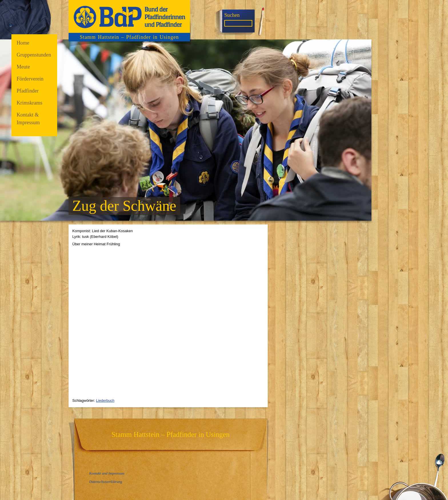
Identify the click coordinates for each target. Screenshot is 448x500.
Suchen (232, 15)
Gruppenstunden (34, 55)
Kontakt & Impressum (28, 119)
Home (23, 43)
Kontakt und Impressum (107, 473)
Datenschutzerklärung (106, 482)
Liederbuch (105, 400)
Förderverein (30, 79)
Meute (23, 67)
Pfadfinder (28, 91)
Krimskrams (29, 103)
